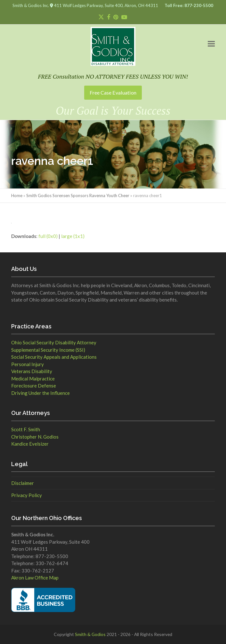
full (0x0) (48, 236)
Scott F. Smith (26, 429)
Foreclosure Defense (34, 386)
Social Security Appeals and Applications (54, 357)
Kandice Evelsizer (30, 444)
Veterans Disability (32, 371)
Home (17, 195)
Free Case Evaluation (113, 92)
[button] (211, 44)
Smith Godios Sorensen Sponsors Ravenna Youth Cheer (78, 195)
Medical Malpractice (33, 379)
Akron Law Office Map (35, 578)
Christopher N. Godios (35, 437)
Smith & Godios (90, 634)
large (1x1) (73, 236)
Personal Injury (28, 364)
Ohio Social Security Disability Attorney (54, 342)
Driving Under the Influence (40, 393)
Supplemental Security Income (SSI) (48, 350)
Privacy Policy (27, 495)
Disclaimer (23, 483)
